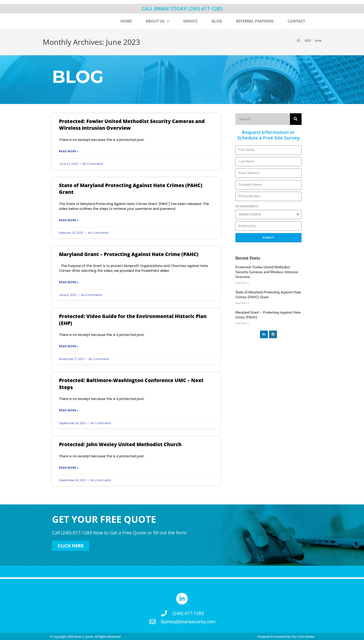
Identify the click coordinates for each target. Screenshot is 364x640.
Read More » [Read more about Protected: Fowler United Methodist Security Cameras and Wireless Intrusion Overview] (69, 151)
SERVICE (190, 21)
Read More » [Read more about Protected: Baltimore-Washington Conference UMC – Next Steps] (69, 410)
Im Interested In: (247, 206)
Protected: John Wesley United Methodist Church (120, 444)
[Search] (296, 119)
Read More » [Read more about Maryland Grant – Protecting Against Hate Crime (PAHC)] (69, 282)
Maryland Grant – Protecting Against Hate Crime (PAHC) (129, 254)
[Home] (298, 40)
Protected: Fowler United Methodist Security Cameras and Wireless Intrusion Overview (267, 272)
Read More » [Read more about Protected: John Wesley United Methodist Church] (69, 468)
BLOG (217, 21)
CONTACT (296, 21)
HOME (126, 21)
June (318, 40)
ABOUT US (158, 21)
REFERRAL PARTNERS (255, 21)
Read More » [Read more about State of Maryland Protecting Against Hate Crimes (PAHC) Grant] (69, 220)
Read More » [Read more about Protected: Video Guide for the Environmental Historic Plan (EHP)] (69, 346)
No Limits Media (303, 636)
